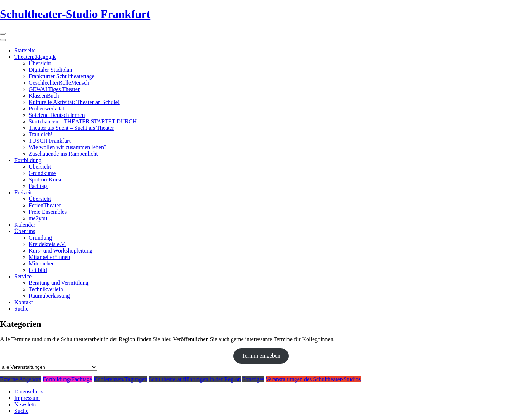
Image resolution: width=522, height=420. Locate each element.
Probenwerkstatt (47, 108)
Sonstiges (253, 379)
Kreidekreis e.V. (47, 244)
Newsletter (27, 404)
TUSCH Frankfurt (50, 141)
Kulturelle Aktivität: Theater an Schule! (74, 102)
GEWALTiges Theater (54, 89)
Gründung (40, 238)
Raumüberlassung (49, 296)
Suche (21, 309)
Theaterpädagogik (35, 57)
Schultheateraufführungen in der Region (195, 379)
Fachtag (39, 186)
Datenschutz (29, 391)
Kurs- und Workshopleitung (61, 251)
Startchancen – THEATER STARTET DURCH (83, 121)
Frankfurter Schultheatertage (61, 76)
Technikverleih (46, 289)
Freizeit (23, 192)
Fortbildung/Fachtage (67, 379)
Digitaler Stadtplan (50, 70)
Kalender (25, 225)
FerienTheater (45, 205)
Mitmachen (42, 263)
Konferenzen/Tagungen (120, 379)
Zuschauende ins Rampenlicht (63, 154)
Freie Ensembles (48, 212)
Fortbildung (28, 160)
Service (23, 276)
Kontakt (24, 302)
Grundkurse (42, 173)
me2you (38, 218)
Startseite (25, 50)
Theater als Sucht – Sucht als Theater (71, 128)
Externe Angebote (21, 379)
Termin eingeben (261, 356)
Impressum (27, 398)
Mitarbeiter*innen (49, 257)
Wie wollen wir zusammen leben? (68, 147)
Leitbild (38, 270)
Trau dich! (41, 134)
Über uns (25, 231)
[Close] (3, 40)
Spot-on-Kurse (46, 180)
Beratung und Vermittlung (59, 283)
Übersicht (40, 63)
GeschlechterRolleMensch (59, 83)
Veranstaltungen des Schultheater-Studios (313, 379)
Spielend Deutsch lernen (57, 115)
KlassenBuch (44, 96)
